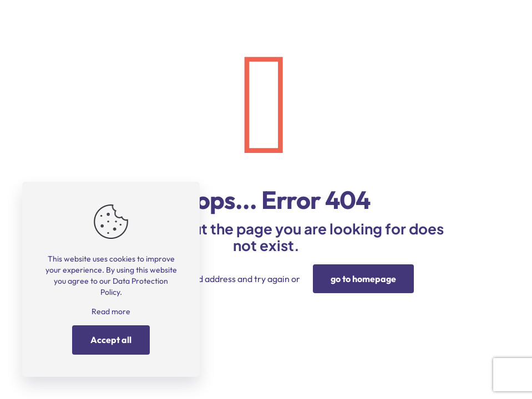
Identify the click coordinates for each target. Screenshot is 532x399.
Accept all (111, 340)
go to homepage (363, 279)
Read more (111, 311)
